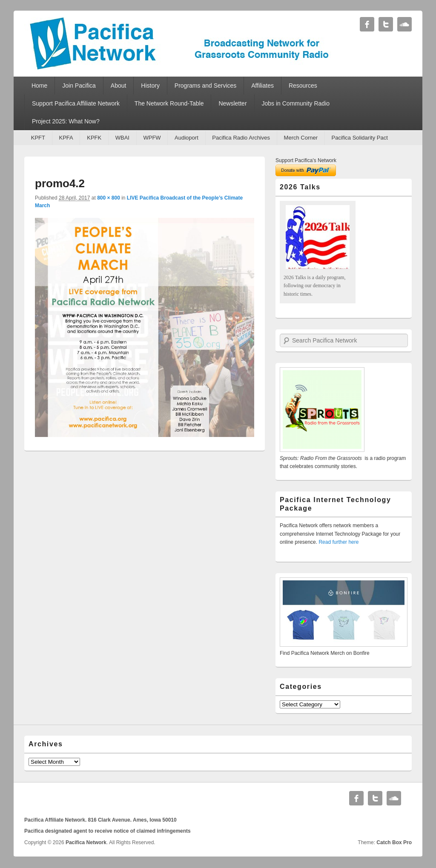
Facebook (367, 24)
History (150, 86)
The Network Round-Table (169, 103)
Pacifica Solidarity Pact (360, 138)
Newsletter (232, 103)
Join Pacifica (79, 86)
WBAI (122, 138)
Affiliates (262, 86)
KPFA (66, 138)
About (119, 86)
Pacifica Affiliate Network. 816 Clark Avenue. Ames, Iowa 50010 (100, 820)
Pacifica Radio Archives (241, 138)
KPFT (38, 138)
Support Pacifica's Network (306, 160)
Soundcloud (404, 24)
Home (39, 86)
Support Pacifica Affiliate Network (76, 103)
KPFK (94, 138)
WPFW (152, 138)
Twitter (386, 24)
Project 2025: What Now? (66, 121)
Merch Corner (301, 138)
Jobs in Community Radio (296, 103)
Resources (303, 86)
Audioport (186, 138)
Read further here (338, 542)
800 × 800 (109, 198)
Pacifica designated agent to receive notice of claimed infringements (108, 831)
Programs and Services (206, 86)
